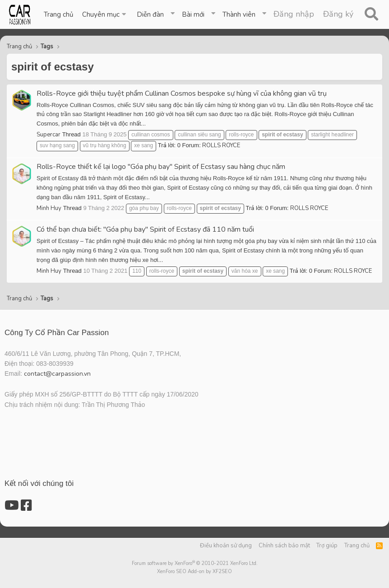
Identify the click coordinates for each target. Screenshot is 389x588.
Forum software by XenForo (195, 563)
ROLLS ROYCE (221, 145)
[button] (105, 14)
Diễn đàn (150, 14)
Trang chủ (58, 14)
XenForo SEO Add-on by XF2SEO (194, 572)
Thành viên (239, 14)
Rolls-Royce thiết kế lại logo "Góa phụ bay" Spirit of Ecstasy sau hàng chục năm (161, 167)
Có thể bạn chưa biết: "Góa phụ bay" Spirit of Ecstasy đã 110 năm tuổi (145, 229)
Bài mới (193, 14)
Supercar (49, 135)
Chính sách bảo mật (284, 546)
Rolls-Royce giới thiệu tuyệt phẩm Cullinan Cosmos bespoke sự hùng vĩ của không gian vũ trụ (182, 93)
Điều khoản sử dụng (226, 546)
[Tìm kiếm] (371, 14)
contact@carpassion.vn (57, 374)
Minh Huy (49, 208)
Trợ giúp (327, 546)
